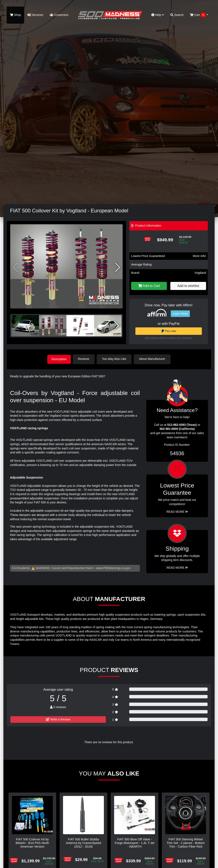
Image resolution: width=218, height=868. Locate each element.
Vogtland (200, 273)
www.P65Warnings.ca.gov (113, 568)
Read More (177, 511)
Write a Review (58, 719)
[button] (118, 267)
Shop (15, 15)
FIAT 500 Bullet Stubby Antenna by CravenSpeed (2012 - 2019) (84, 843)
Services (35, 15)
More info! (199, 256)
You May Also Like (115, 359)
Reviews (85, 359)
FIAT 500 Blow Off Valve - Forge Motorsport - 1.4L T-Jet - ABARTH (135, 843)
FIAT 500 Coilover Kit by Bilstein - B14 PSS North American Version (32, 843)
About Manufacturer (153, 359)
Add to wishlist (188, 286)
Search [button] (177, 15)
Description (59, 359)
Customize (59, 15)
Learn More (180, 314)
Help (158, 15)
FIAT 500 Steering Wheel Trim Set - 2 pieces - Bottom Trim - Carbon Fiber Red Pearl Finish (186, 844)
